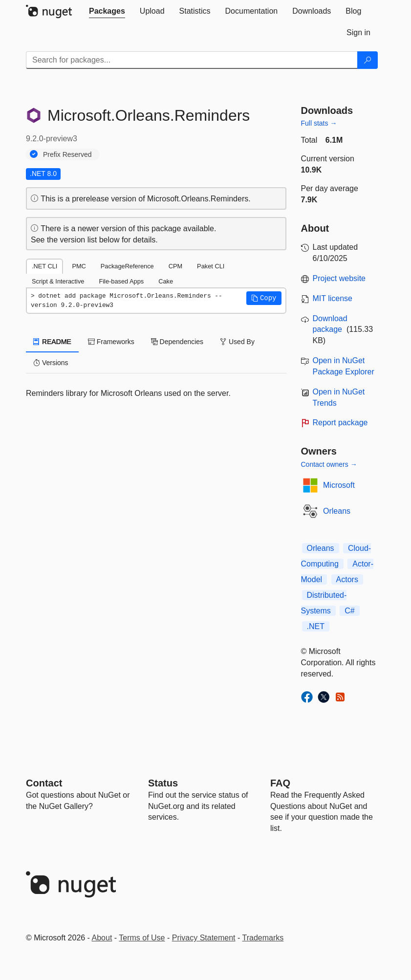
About (102, 938)
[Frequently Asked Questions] (280, 783)
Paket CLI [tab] (211, 266)
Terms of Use (142, 938)
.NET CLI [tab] (44, 266)
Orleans (337, 511)
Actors (347, 579)
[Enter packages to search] (192, 60)
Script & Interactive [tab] (58, 281)
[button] (264, 298)
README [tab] (52, 342)
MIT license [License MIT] (333, 298)
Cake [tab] (166, 281)
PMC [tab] (79, 266)
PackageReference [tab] (127, 266)
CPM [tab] (175, 266)
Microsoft (339, 485)
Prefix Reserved (67, 154)
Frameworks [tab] (111, 342)
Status (163, 783)
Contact (44, 783)
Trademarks (263, 938)
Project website (339, 278)
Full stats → (319, 123)
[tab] (107, 11)
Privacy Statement (204, 938)
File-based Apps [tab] (121, 281)
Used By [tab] (237, 342)
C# (349, 611)
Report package (340, 423)
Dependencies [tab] (177, 342)
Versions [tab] (51, 363)
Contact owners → (329, 464)
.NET (316, 626)
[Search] (368, 60)
